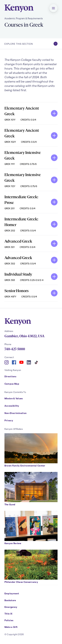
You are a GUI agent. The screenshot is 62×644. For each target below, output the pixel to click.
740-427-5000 (15, 349)
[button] (53, 8)
